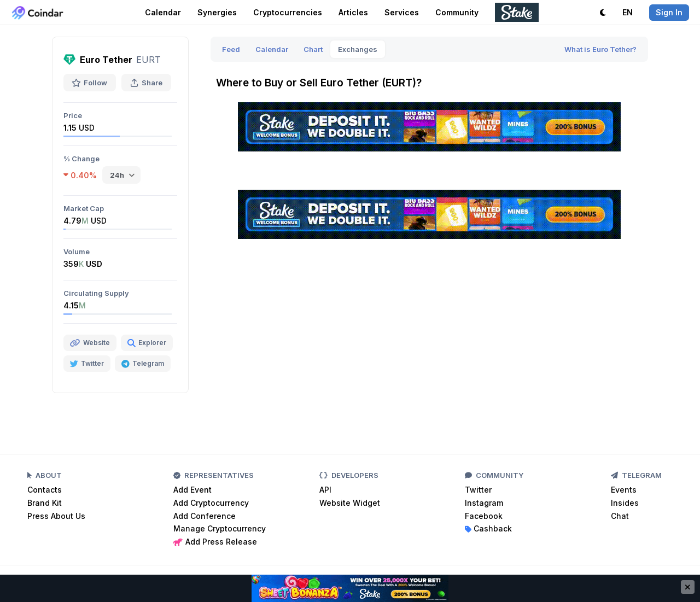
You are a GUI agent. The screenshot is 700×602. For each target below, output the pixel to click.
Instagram (484, 503)
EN (628, 12)
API (325, 490)
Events (624, 490)
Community (457, 12)
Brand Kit (45, 503)
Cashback (488, 528)
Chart (313, 49)
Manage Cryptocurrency (220, 528)
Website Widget (350, 503)
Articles (353, 12)
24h (117, 175)
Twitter (478, 490)
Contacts (45, 490)
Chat (620, 516)
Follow (90, 83)
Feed (231, 49)
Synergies (217, 12)
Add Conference (205, 516)
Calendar (163, 12)
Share (146, 83)
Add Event (192, 490)
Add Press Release (215, 542)
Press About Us (56, 516)
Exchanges (358, 49)
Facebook (484, 516)
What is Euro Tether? (600, 49)
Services (402, 12)
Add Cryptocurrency (211, 503)
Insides (625, 503)
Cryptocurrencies (288, 12)
